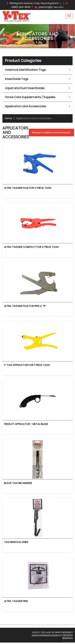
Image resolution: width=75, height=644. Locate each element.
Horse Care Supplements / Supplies (30, 97)
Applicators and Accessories (26, 106)
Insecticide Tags (17, 79)
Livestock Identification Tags (25, 70)
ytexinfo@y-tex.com (49, 7)
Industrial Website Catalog (46, 635)
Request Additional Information (51, 132)
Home (8, 118)
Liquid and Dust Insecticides (25, 88)
